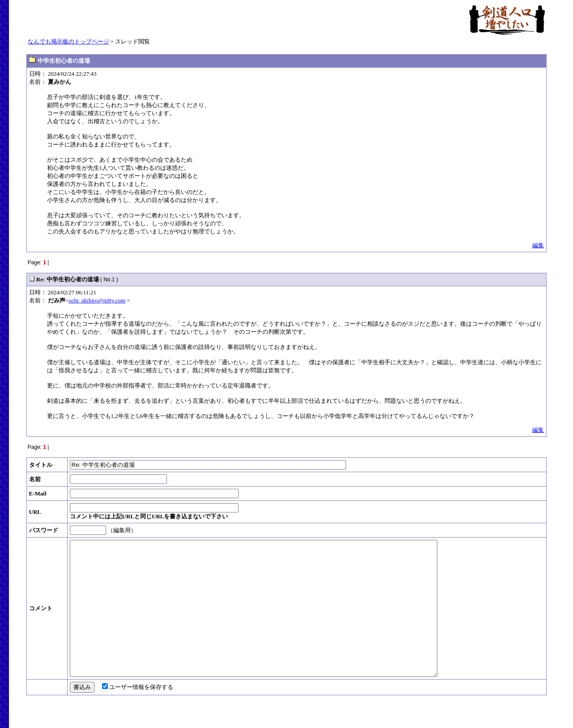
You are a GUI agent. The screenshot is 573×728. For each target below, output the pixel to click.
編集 (538, 245)
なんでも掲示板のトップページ (68, 41)
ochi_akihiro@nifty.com (97, 300)
